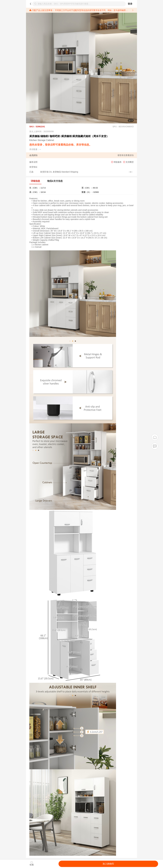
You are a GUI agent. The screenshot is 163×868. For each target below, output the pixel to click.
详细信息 (35, 181)
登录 (130, 4)
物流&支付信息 (55, 181)
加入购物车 (108, 864)
